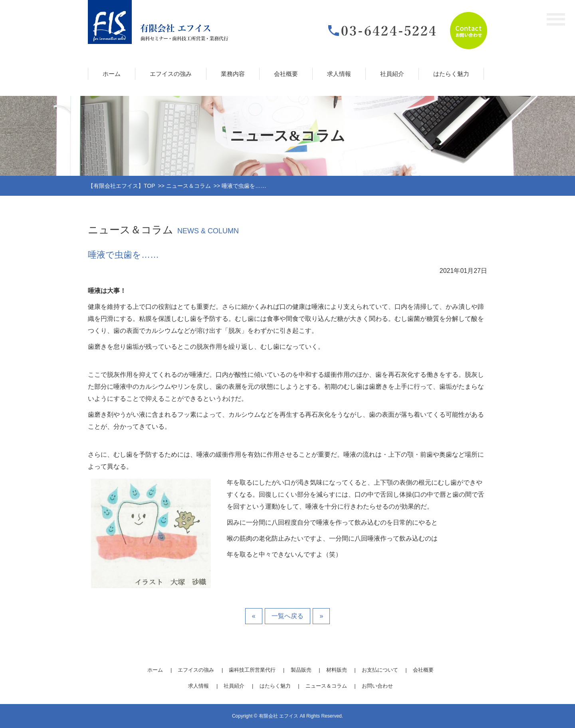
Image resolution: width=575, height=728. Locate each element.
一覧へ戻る (287, 616)
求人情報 (339, 74)
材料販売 (337, 670)
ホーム (112, 74)
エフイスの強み (171, 74)
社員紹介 (392, 74)
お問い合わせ (377, 686)
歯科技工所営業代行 (252, 670)
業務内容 (233, 74)
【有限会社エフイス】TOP (122, 186)
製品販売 (301, 670)
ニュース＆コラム (188, 186)
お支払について (380, 670)
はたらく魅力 (451, 74)
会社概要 (286, 74)
